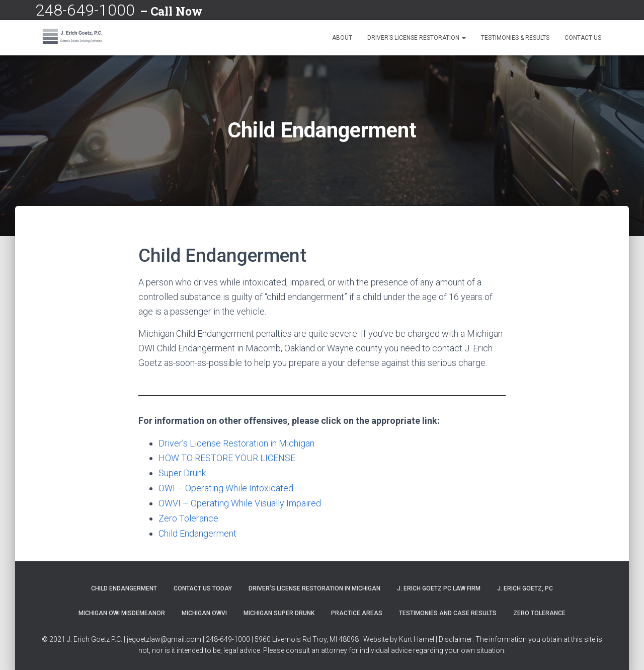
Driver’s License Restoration (417, 38)
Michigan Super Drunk (279, 611)
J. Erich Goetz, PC (525, 585)
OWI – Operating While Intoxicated (226, 487)
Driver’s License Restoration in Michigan (236, 443)
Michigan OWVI (204, 611)
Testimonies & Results (515, 38)
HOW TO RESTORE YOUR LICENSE (227, 458)
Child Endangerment (197, 531)
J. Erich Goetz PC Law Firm (439, 585)
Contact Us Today (203, 585)
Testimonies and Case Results (448, 611)
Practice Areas (357, 611)
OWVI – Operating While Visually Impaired (240, 502)
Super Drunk (182, 472)
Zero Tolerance (188, 516)
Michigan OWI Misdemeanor (122, 611)
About (342, 38)
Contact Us (583, 38)
